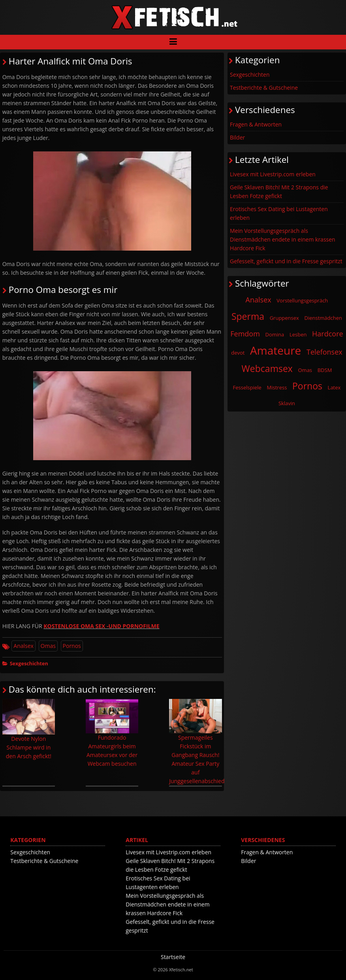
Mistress (277, 387)
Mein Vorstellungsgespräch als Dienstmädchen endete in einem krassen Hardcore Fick (283, 239)
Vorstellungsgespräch (302, 300)
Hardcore (328, 334)
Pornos (72, 646)
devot (238, 353)
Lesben (298, 334)
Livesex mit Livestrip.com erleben (273, 174)
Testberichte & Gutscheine (264, 88)
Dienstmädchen (323, 318)
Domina (275, 334)
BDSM (325, 370)
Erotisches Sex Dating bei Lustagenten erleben (279, 213)
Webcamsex (267, 368)
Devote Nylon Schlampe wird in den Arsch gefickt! (29, 729)
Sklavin (287, 403)
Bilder (237, 137)
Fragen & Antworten (256, 124)
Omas (48, 646)
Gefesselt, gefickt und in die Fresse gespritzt (286, 261)
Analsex (24, 646)
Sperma (248, 316)
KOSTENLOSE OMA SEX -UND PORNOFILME (101, 626)
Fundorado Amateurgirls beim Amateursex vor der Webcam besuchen (112, 733)
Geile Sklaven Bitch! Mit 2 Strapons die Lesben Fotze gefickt (279, 192)
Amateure (275, 350)
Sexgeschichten (29, 664)
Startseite (173, 957)
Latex (334, 387)
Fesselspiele (247, 387)
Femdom (245, 334)
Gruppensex (284, 318)
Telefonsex (324, 352)
